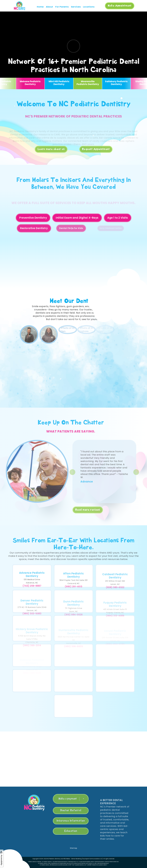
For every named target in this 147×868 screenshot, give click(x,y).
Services (76, 7)
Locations (89, 7)
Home (40, 7)
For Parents (62, 7)
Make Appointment (120, 6)
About (49, 7)
